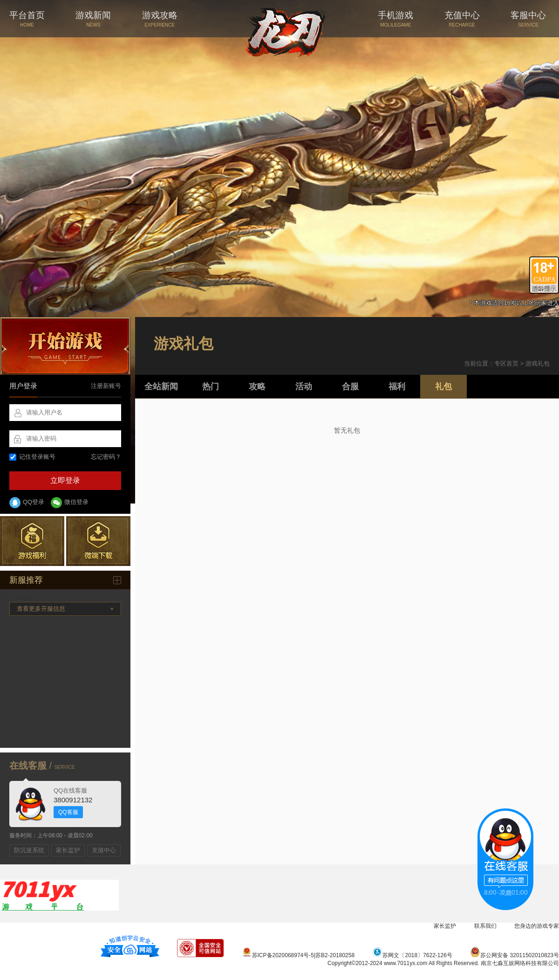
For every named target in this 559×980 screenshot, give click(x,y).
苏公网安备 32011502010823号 (515, 955)
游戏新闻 (93, 19)
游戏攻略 (160, 19)
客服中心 (528, 19)
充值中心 (462, 19)
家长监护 (68, 850)
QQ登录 (27, 503)
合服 (350, 386)
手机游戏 (395, 19)
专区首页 (506, 363)
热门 (211, 386)
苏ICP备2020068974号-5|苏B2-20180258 (298, 955)
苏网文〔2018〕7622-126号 (412, 955)
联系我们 (485, 926)
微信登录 (70, 503)
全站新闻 (161, 386)
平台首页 (27, 19)
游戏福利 (32, 541)
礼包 (443, 386)
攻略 (257, 386)
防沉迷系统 (29, 850)
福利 (397, 386)
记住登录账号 (32, 457)
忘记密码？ (106, 457)
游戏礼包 (538, 363)
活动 (304, 386)
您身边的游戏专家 (537, 926)
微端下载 (98, 541)
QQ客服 (68, 812)
